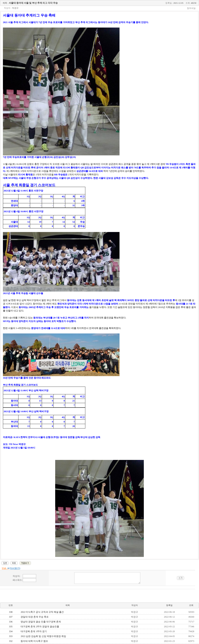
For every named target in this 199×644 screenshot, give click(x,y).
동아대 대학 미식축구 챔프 (34, 641)
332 (11, 641)
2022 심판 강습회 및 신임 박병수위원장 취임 (43, 636)
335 (11, 627)
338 (11, 612)
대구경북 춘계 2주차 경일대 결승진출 (40, 627)
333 (11, 636)
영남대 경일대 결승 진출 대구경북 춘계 (41, 622)
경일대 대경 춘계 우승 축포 (35, 617)
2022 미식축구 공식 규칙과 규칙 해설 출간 (42, 612)
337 (11, 617)
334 (11, 631)
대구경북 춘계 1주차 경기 (34, 631)
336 (11, 622)
